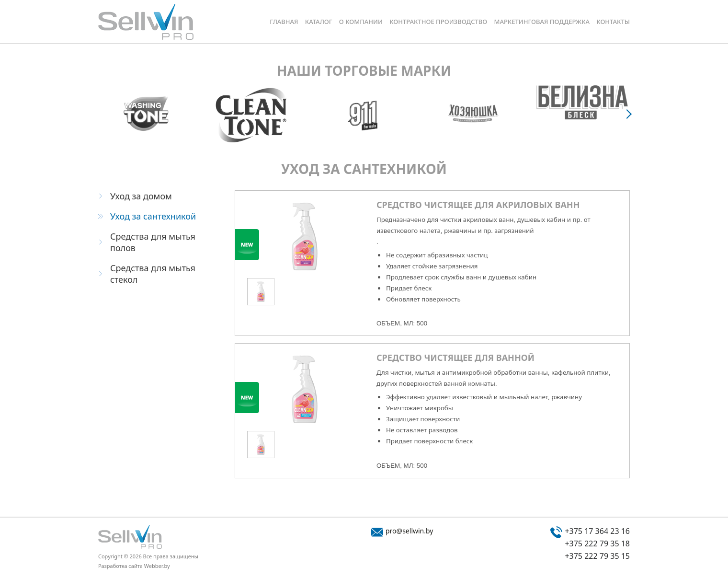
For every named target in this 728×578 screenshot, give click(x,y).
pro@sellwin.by (409, 531)
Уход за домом (141, 196)
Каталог (319, 22)
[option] (146, 114)
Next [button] (630, 114)
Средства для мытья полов (153, 242)
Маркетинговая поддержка (542, 22)
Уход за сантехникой (153, 216)
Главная (284, 22)
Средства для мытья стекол (153, 274)
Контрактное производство (438, 22)
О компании (361, 22)
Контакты (613, 22)
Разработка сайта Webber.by (134, 566)
